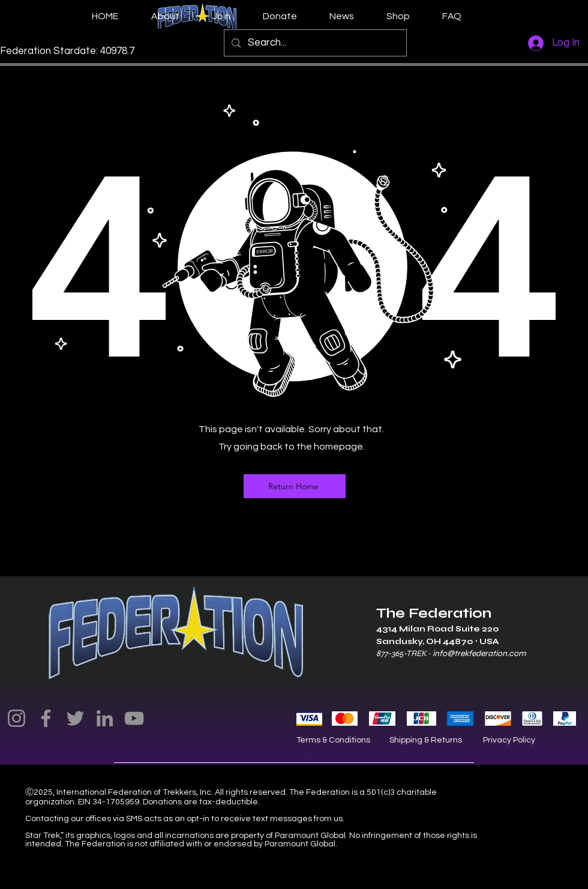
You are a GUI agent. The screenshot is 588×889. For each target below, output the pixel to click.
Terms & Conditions (333, 740)
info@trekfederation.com (479, 653)
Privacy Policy (509, 740)
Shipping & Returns (426, 740)
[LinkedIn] (105, 718)
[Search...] (314, 43)
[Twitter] (75, 718)
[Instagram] (16, 718)
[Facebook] (46, 718)
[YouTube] (134, 718)
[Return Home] (295, 486)
